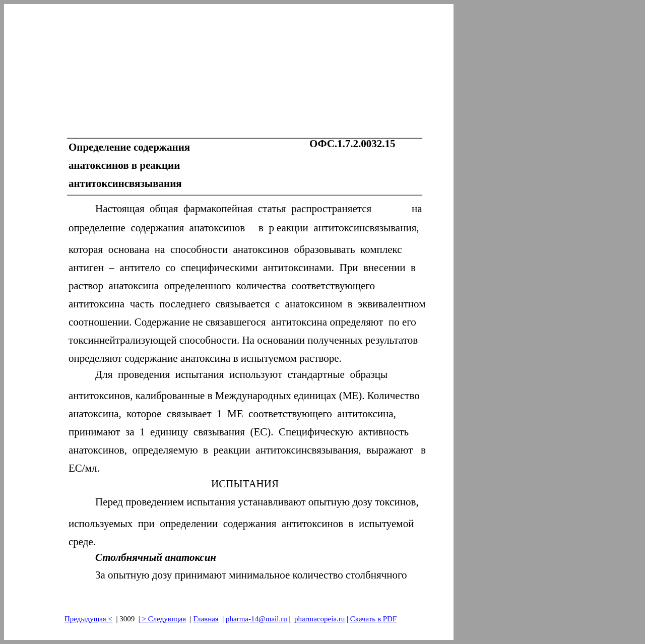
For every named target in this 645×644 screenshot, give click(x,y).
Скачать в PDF (373, 619)
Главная (206, 619)
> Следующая (163, 619)
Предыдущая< (88, 619)
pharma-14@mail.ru (256, 619)
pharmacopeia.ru (319, 619)
